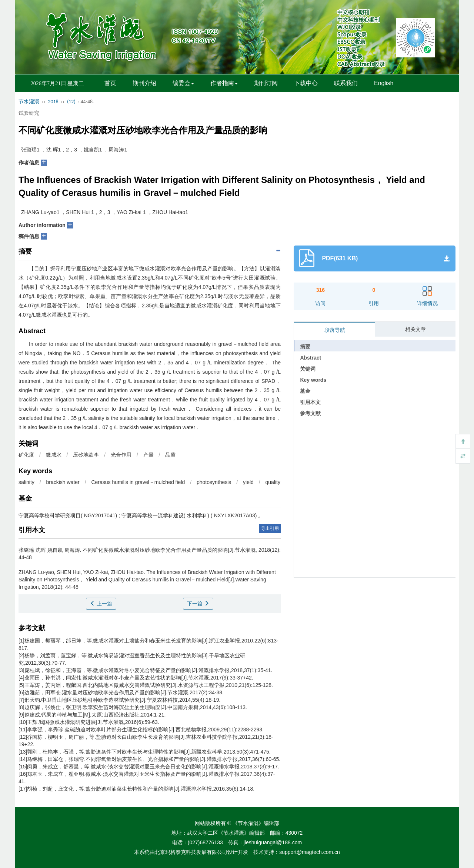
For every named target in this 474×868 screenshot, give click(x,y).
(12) (71, 102)
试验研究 (29, 113)
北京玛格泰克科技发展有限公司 (191, 852)
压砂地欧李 (86, 455)
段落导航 (335, 330)
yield (248, 482)
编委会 (183, 83)
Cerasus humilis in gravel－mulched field (138, 482)
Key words (313, 380)
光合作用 (121, 455)
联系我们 (346, 83)
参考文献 (310, 413)
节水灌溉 (29, 102)
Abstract (311, 358)
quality (273, 482)
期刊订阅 (266, 83)
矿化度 (26, 455)
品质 (170, 455)
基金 (305, 391)
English (384, 83)
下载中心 (306, 83)
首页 (110, 83)
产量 (148, 455)
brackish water (63, 482)
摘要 (305, 347)
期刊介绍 (144, 83)
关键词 (308, 369)
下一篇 (198, 604)
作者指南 (224, 83)
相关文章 (415, 329)
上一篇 (101, 604)
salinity (26, 482)
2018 (53, 102)
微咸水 (54, 455)
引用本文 (310, 402)
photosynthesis (214, 482)
